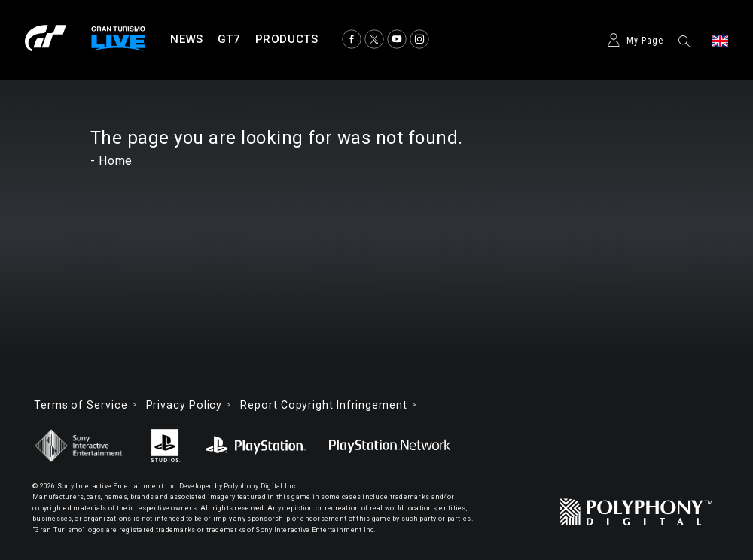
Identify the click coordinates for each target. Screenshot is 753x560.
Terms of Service (81, 405)
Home (116, 161)
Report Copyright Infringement (323, 405)
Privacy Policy (184, 405)
